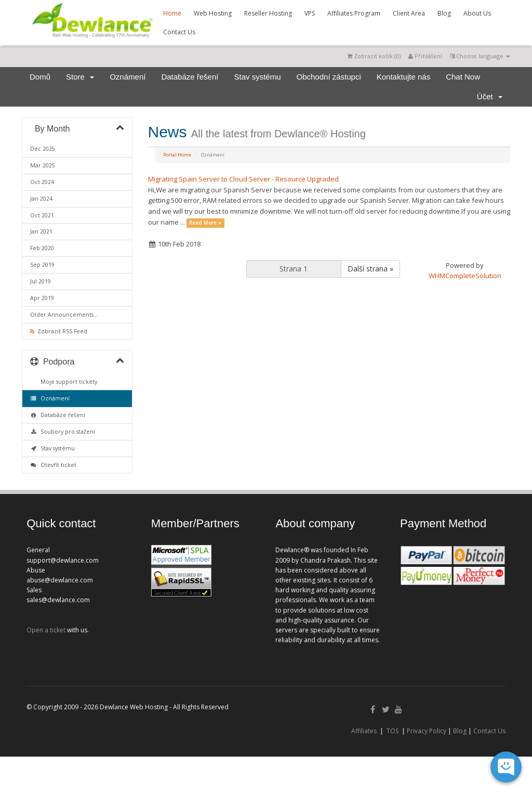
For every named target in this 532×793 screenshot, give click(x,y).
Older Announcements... (64, 315)
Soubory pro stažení (63, 432)
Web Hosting (213, 13)
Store (80, 77)
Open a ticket (46, 630)
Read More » (205, 223)
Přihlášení (425, 56)
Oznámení (128, 77)
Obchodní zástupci (329, 77)
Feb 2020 (42, 248)
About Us (477, 13)
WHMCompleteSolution (465, 276)
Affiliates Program (354, 13)
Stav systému (257, 77)
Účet (490, 96)
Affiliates (364, 731)
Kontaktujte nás (403, 77)
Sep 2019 (42, 265)
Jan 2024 (41, 199)
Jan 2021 (41, 231)
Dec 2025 (43, 149)
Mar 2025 (43, 165)
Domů (40, 77)
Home (172, 13)
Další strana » (370, 269)
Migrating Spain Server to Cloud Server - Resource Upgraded (243, 179)
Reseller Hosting (268, 13)
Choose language (480, 56)
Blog (444, 13)
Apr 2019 (42, 298)
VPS (310, 13)
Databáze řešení (190, 77)
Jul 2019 (41, 281)
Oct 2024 (42, 182)
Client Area (409, 13)
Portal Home (177, 155)
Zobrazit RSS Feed (59, 331)
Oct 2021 (42, 215)
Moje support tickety (67, 382)
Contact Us (179, 32)
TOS (393, 731)
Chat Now (463, 77)
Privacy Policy (427, 731)
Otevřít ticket (53, 465)
